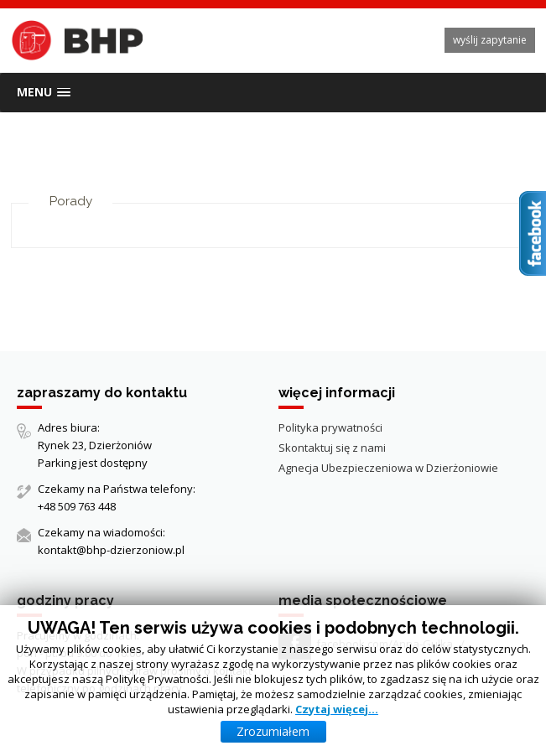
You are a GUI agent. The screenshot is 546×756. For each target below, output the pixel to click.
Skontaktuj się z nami (332, 448)
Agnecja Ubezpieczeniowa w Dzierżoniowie (388, 468)
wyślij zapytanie (490, 40)
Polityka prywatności (330, 427)
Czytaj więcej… (337, 709)
